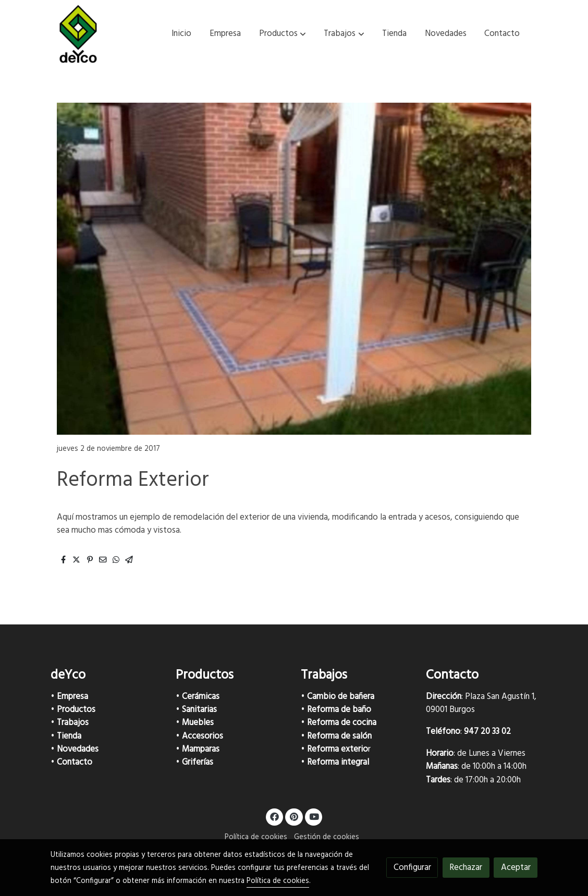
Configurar (412, 868)
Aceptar (516, 868)
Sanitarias (199, 710)
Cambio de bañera (341, 697)
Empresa (72, 697)
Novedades (78, 749)
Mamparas (201, 749)
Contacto (75, 762)
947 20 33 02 (487, 732)
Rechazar (466, 868)
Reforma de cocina (342, 723)
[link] (78, 34)
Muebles (198, 723)
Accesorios (203, 736)
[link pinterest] (294, 816)
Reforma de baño (339, 710)
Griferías (198, 762)
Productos (76, 710)
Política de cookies (256, 837)
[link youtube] (314, 816)
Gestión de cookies (327, 837)
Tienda (69, 736)
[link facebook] (275, 816)
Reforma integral (338, 762)
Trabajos (73, 723)
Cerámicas (201, 697)
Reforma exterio (338, 749)
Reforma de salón (339, 736)
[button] (283, 34)
